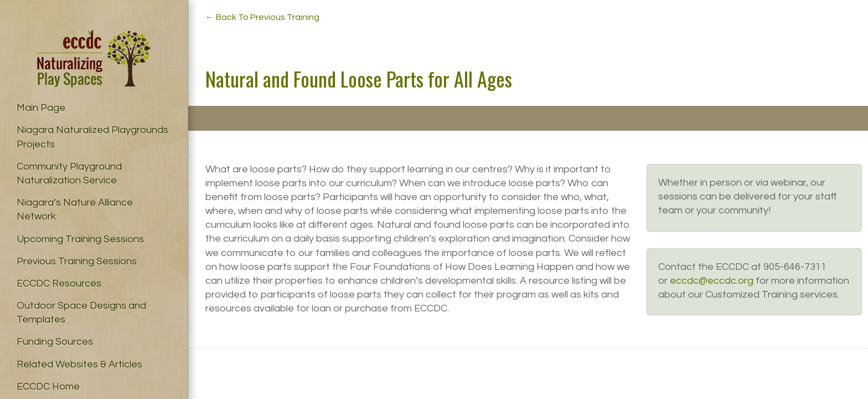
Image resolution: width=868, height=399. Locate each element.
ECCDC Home (48, 387)
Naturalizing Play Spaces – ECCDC (94, 59)
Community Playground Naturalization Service (69, 173)
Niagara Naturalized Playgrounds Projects (92, 137)
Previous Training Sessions (77, 261)
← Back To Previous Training (262, 17)
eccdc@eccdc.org (712, 281)
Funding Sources (55, 342)
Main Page (41, 108)
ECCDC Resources (59, 283)
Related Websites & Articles (79, 364)
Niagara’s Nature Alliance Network (75, 209)
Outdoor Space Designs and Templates (81, 313)
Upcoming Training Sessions (80, 239)
